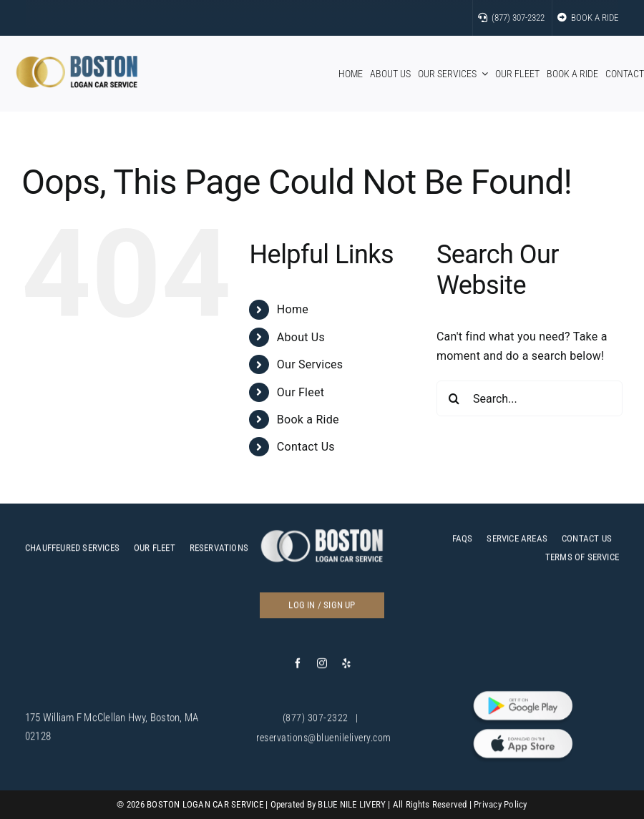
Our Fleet (301, 392)
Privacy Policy (500, 804)
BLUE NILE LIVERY (352, 804)
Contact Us (306, 447)
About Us (301, 337)
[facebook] (298, 669)
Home (293, 309)
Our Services (310, 364)
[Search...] (530, 398)
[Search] (454, 398)
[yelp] (346, 669)
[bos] (77, 61)
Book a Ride (308, 420)
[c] (322, 540)
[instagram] (322, 669)
